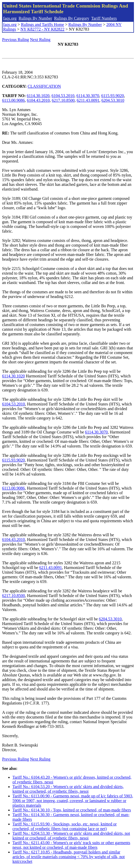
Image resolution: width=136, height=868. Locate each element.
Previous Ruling (16, 40)
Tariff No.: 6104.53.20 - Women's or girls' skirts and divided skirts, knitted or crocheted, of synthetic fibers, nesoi (68, 789)
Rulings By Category (72, 18)
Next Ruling (40, 40)
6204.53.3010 (113, 100)
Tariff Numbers (104, 18)
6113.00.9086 (13, 100)
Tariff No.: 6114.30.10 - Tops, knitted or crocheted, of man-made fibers (72, 810)
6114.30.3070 (88, 96)
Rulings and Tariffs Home (43, 25)
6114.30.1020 (38, 96)
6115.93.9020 (113, 96)
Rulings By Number (35, 18)
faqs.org (10, 18)
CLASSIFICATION (44, 86)
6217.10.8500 (63, 100)
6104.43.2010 (38, 100)
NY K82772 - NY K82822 (42, 29)
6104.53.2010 (63, 96)
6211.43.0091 (88, 100)
